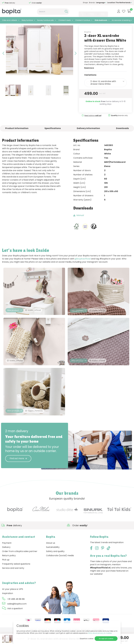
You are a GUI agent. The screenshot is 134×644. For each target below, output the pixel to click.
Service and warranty (13, 580)
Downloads (122, 135)
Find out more (18, 471)
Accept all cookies (106, 639)
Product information (17, 135)
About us (51, 555)
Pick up (6, 572)
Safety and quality (55, 564)
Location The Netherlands (120, 3)
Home (5, 27)
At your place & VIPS (13, 602)
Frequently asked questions (16, 576)
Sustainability (53, 560)
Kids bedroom (101, 20)
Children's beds (65, 20)
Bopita (88, 39)
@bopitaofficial (83, 266)
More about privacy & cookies (100, 633)
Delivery (6, 560)
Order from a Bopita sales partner (20, 564)
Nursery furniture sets (46, 20)
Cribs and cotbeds (10, 20)
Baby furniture (27, 20)
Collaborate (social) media (60, 568)
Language (101, 3)
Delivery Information (88, 135)
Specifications (53, 135)
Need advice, (14, 3)
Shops (85, 3)
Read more (89, 75)
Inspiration (8, 606)
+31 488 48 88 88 (84, 9)
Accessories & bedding (121, 20)
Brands (92, 3)
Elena (27, 27)
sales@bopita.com (100, 9)
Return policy (9, 568)
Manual (79, 222)
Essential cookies (87, 639)
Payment (7, 555)
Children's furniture (83, 20)
